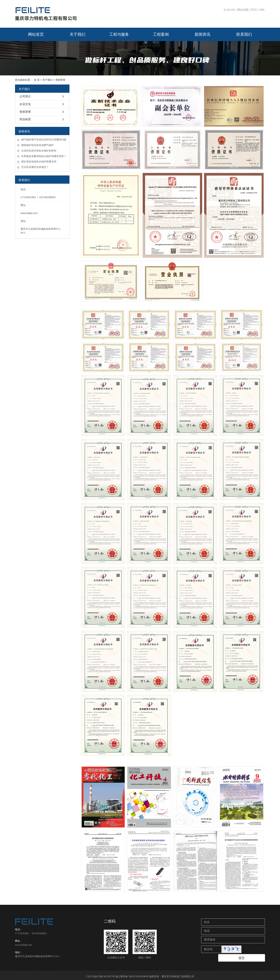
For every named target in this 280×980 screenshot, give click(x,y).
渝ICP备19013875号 (104, 974)
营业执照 (25, 119)
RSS (254, 10)
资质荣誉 (25, 112)
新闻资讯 (202, 34)
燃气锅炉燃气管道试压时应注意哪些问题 (44, 140)
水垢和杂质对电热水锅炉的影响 (39, 151)
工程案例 (161, 34)
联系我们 (244, 34)
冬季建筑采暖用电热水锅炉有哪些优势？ (44, 156)
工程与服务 (119, 34)
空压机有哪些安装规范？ (35, 167)
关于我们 (77, 34)
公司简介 (25, 96)
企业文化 (25, 104)
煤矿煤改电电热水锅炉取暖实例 (39, 162)
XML (262, 10)
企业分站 (229, 10)
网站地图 (243, 10)
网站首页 (36, 34)
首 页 (37, 80)
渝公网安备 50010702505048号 (132, 974)
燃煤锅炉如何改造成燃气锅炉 (37, 145)
